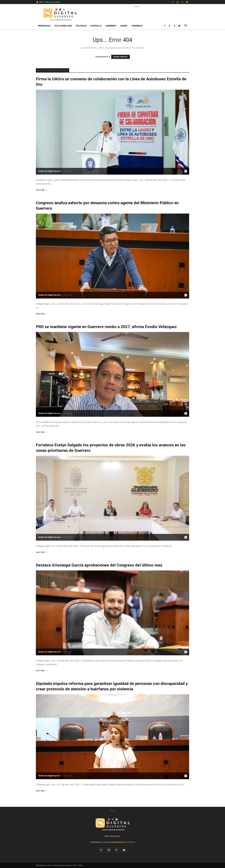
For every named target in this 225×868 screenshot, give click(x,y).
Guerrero (111, 26)
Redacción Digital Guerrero (50, 171)
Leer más (41, 190)
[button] (186, 26)
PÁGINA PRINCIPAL (121, 57)
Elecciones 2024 (63, 26)
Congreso (137, 26)
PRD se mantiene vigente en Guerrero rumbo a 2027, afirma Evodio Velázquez (106, 327)
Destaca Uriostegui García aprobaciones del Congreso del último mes (99, 565)
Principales (44, 26)
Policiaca (81, 26)
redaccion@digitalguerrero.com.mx (119, 842)
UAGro (124, 26)
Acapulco (96, 26)
